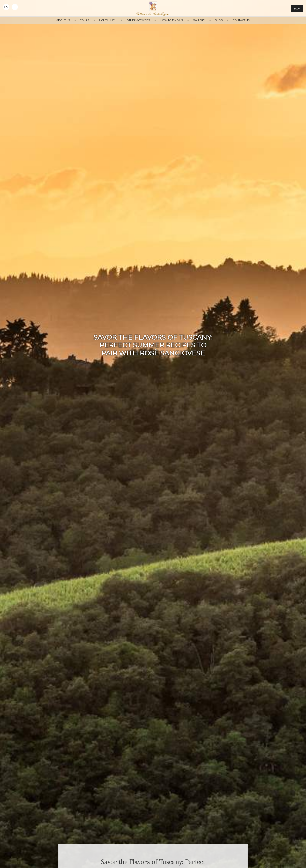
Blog (219, 20)
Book (297, 9)
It (15, 7)
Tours (85, 20)
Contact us (241, 20)
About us (63, 20)
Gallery (199, 20)
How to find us (172, 20)
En (6, 7)
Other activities (138, 20)
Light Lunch (108, 20)
